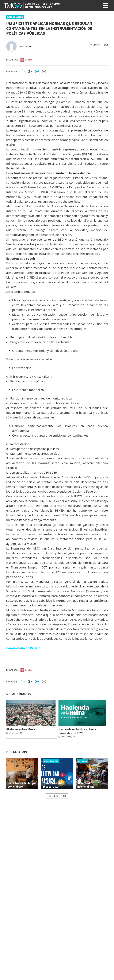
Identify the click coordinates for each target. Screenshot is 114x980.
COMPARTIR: (12, 72)
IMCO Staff (25, 46)
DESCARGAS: (12, 60)
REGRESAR (59, 797)
